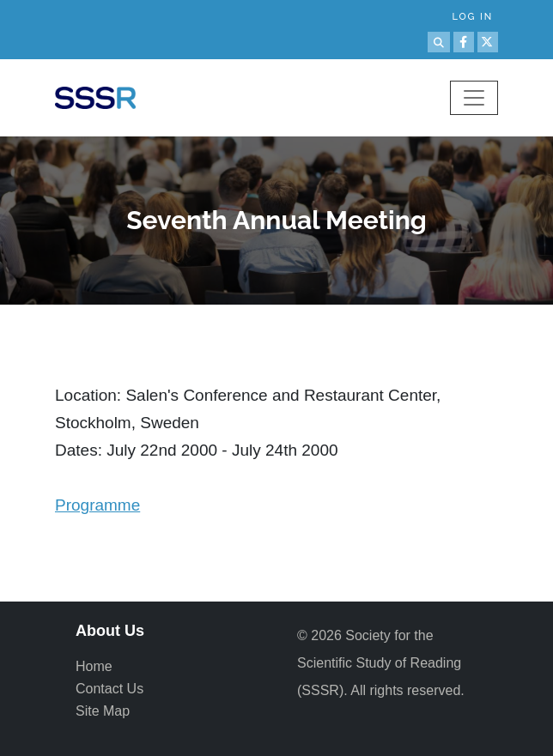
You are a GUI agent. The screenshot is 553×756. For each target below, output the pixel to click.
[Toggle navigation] (474, 98)
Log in (472, 17)
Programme (97, 505)
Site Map (103, 711)
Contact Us (109, 689)
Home (94, 666)
